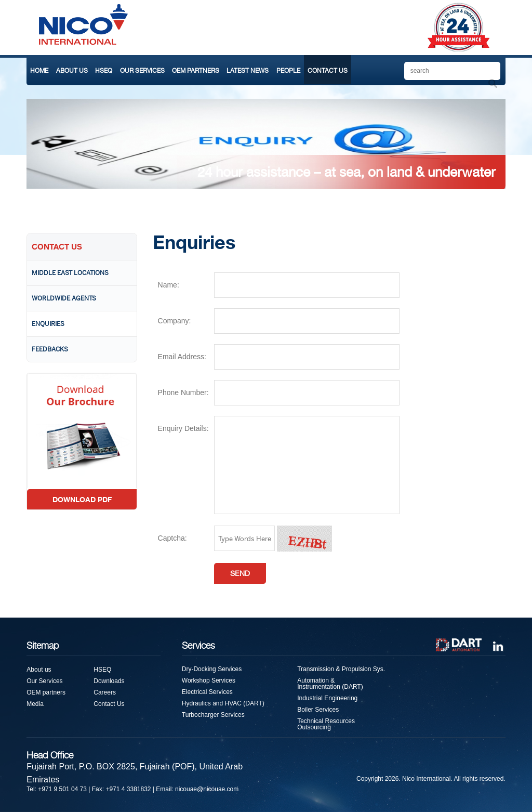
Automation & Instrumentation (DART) (330, 684)
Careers (105, 692)
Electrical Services (207, 692)
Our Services (44, 681)
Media (35, 704)
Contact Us (109, 704)
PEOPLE (288, 71)
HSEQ (104, 71)
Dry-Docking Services (212, 669)
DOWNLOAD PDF (82, 499)
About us (39, 670)
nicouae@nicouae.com (207, 789)
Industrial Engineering (327, 698)
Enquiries (48, 324)
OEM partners (46, 692)
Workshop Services (209, 680)
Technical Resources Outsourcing (326, 724)
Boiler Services (318, 710)
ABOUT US (72, 71)
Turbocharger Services (213, 715)
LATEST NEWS (248, 71)
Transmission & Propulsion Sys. (341, 669)
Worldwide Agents (64, 298)
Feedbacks (50, 349)
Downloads (109, 681)
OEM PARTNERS (196, 71)
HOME (39, 71)
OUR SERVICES (142, 71)
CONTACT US (328, 71)
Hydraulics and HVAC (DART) (223, 703)
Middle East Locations (70, 273)
